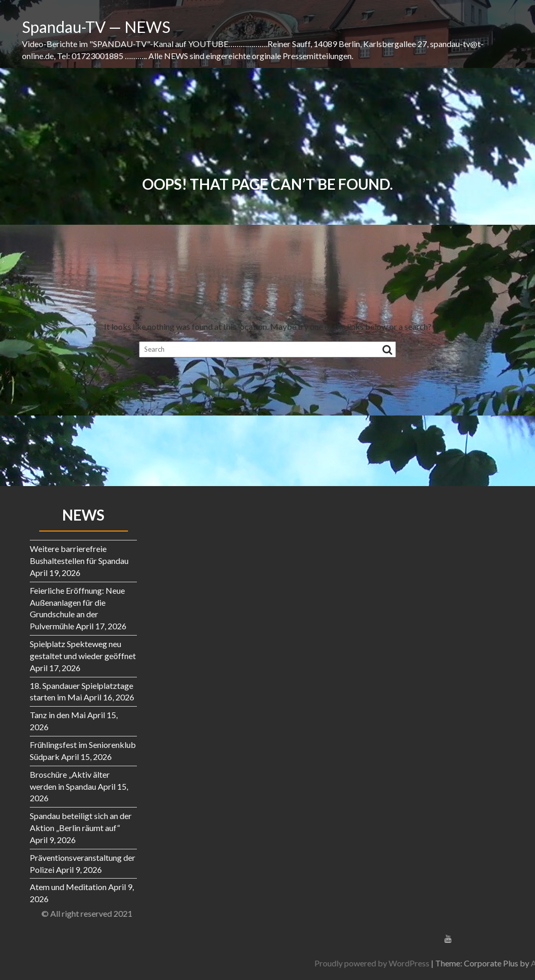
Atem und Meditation (68, 887)
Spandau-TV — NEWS (96, 27)
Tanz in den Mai (58, 715)
